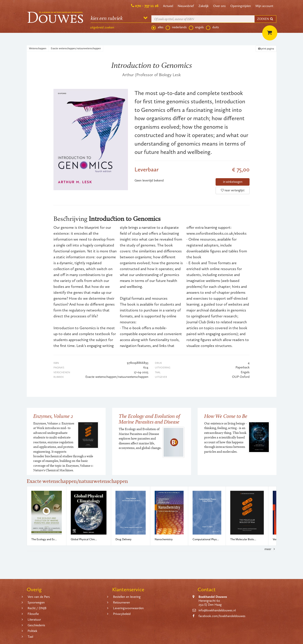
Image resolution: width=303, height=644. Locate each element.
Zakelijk (204, 6)
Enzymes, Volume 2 (53, 416)
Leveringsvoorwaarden (128, 608)
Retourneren (121, 602)
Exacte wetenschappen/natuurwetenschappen (76, 48)
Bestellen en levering (127, 597)
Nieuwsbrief (186, 6)
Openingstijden (241, 6)
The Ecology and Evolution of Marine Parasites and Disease (149, 419)
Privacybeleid (122, 614)
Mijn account (264, 6)
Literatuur (34, 619)
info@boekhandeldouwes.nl (217, 610)
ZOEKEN (265, 19)
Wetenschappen (38, 48)
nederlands (176, 27)
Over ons (219, 6)
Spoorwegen (36, 602)
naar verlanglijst (233, 190)
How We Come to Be (226, 416)
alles (157, 27)
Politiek (32, 631)
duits (212, 27)
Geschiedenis (36, 625)
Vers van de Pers (39, 597)
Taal (30, 637)
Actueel (168, 6)
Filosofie (33, 614)
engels (196, 27)
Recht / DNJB (37, 608)
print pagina (266, 49)
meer (270, 549)
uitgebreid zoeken (102, 27)
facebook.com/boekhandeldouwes (222, 616)
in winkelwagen (233, 182)
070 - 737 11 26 (147, 6)
